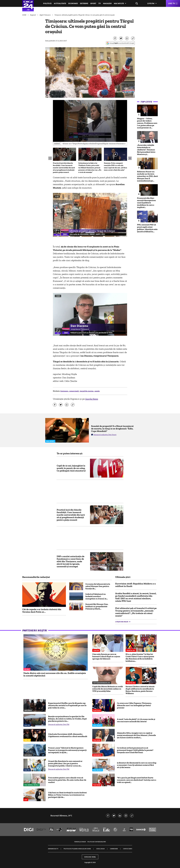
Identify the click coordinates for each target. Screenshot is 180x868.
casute (97, 391)
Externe (84, 3)
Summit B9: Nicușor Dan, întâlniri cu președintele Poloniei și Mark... (97, 606)
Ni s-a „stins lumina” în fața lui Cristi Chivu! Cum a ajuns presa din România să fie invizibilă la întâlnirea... (140, 658)
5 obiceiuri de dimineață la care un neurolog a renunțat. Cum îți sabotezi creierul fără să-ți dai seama (137, 765)
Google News (92, 399)
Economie (73, 3)
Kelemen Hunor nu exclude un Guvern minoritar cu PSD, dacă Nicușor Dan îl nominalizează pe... (147, 176)
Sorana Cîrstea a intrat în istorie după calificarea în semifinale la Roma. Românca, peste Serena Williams (140, 690)
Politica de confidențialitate (97, 842)
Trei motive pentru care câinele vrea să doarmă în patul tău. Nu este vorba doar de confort (67, 780)
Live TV (172, 3)
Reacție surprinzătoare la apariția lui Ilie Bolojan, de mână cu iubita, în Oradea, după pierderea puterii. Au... (67, 719)
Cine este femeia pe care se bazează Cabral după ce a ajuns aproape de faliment (106, 656)
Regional (33, 15)
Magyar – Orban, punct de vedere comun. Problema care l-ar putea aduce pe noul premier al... (147, 123)
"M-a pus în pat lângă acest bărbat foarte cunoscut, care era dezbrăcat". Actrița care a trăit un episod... (137, 780)
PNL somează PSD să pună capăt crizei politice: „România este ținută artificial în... (147, 228)
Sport (93, 3)
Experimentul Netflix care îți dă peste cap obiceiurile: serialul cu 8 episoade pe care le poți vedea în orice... (67, 705)
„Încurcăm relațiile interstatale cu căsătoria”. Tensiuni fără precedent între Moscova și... (146, 150)
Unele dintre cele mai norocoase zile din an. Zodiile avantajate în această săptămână (55, 674)
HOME (24, 15)
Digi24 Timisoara (45, 15)
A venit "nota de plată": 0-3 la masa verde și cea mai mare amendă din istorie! (136, 720)
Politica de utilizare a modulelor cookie (77, 849)
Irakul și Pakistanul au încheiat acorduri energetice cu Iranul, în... (97, 596)
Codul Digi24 (100, 849)
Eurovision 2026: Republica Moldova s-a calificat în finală (135, 585)
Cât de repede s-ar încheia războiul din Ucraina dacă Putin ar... (42, 611)
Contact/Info (128, 849)
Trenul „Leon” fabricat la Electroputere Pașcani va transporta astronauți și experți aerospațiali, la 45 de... (67, 750)
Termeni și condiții (80, 842)
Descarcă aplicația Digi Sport (105, 435)
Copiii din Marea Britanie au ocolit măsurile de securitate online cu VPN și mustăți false (108, 689)
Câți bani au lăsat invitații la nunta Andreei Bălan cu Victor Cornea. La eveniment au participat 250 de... (67, 795)
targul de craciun (87, 391)
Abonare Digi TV (53, 849)
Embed (57, 144)
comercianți (74, 391)
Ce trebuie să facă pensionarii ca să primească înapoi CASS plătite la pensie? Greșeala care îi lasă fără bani (135, 750)
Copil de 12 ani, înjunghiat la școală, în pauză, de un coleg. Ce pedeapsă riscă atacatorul (71, 468)
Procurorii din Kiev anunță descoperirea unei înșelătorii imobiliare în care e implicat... (146, 203)
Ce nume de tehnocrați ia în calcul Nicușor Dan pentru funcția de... (98, 586)
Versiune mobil (90, 857)
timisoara (64, 391)
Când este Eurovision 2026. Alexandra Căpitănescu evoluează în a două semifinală (68, 735)
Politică (47, 3)
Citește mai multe (122, 622)
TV (100, 3)
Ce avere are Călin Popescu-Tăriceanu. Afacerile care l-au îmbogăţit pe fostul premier (134, 705)
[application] (90, 121)
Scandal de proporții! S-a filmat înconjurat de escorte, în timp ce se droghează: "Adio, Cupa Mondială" (112, 429)
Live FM (151, 3)
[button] (90, 121)
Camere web (114, 849)
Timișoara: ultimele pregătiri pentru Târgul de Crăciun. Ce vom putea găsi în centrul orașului (84, 15)
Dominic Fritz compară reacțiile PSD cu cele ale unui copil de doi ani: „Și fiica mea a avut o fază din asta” (115, 166)
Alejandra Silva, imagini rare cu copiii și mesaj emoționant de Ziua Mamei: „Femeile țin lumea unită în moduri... (136, 735)
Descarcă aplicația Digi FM (59, 724)
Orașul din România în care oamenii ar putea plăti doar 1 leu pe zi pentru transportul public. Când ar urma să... (65, 763)
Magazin (107, 3)
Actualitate (60, 3)
